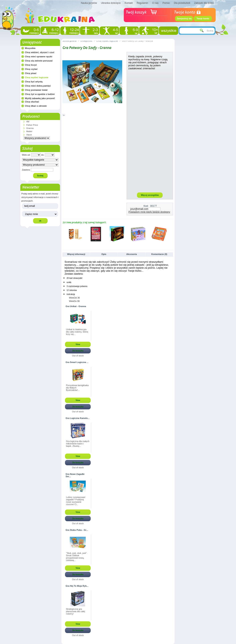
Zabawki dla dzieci (204, 3)
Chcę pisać (31, 73)
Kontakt (129, 3)
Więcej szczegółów (150, 195)
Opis (104, 254)
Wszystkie (30, 48)
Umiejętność (32, 42)
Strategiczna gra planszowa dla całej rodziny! (75, 611)
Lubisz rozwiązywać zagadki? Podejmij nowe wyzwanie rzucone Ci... (76, 501)
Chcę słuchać (32, 102)
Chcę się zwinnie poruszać (39, 61)
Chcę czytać (31, 69)
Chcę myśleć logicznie (37, 77)
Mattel (29, 131)
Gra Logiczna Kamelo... (78, 418)
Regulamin (142, 3)
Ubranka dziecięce (111, 3)
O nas (155, 3)
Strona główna (69, 41)
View (78, 344)
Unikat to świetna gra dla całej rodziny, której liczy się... (77, 332)
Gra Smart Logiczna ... (77, 362)
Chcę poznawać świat (36, 90)
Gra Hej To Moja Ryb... (77, 586)
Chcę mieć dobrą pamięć (38, 86)
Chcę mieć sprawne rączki (39, 57)
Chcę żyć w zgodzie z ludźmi (40, 94)
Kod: (146, 206)
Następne (172, 234)
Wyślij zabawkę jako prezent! (40, 98)
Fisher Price (32, 125)
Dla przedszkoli (182, 3)
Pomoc (166, 3)
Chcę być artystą (34, 82)
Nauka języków (89, 3)
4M (28, 122)
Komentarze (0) (159, 254)
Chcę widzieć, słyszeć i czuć (40, 52)
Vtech (29, 135)
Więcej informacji (76, 254)
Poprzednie (63, 234)
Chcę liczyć (31, 65)
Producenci (31, 116)
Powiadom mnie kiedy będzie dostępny (149, 212)
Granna (30, 128)
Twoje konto (203, 19)
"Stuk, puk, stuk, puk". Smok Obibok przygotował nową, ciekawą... (77, 557)
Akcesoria (132, 254)
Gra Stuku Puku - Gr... (77, 530)
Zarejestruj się (184, 19)
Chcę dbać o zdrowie (36, 106)
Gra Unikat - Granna (76, 306)
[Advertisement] (150, 131)
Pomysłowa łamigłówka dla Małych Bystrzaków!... (77, 388)
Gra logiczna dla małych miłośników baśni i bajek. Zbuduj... (78, 444)
